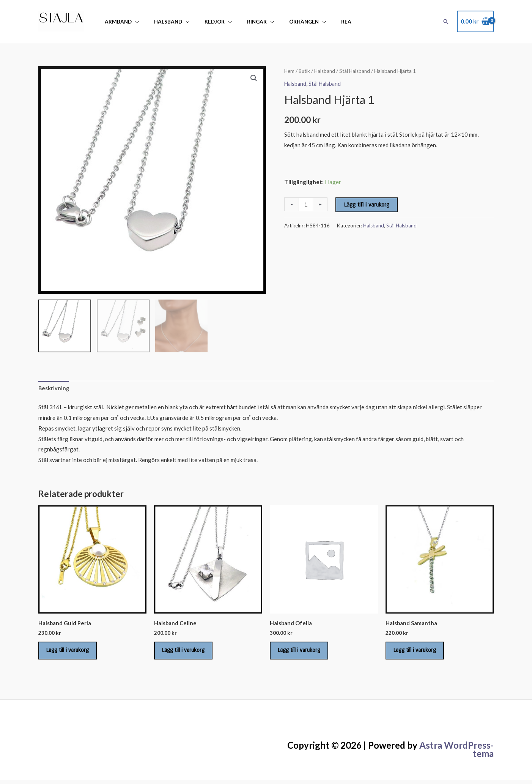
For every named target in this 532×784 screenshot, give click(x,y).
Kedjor (202, 22)
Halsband (161, 22)
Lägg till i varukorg (367, 205)
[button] (446, 22)
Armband (116, 22)
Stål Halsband (358, 71)
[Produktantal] (306, 204)
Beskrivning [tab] (54, 388)
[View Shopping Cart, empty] (475, 21)
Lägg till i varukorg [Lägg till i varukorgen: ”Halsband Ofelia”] (303, 653)
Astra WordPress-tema (456, 753)
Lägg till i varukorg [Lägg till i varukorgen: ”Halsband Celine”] (187, 653)
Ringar (240, 22)
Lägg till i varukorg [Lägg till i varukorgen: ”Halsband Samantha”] (419, 653)
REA (319, 22)
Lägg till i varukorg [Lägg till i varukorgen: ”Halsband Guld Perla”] (71, 653)
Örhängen (282, 22)
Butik (305, 71)
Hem (290, 71)
